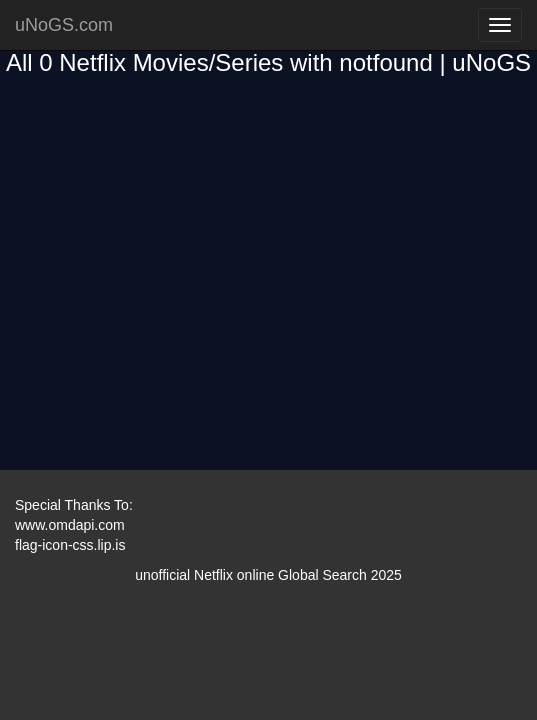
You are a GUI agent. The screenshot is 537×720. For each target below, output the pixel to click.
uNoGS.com (64, 25)
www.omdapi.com (70, 525)
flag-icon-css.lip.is (70, 545)
